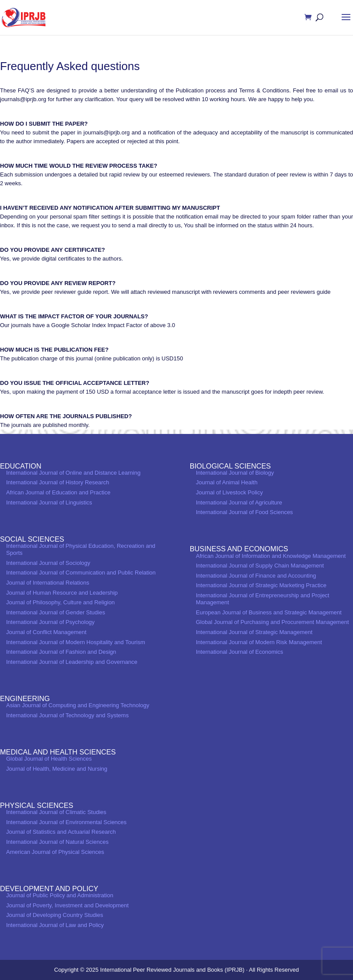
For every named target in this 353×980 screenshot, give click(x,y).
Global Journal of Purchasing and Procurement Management (273, 622)
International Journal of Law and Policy (55, 925)
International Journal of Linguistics (49, 502)
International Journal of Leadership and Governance (72, 662)
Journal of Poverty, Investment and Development (67, 905)
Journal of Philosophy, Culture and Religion (60, 602)
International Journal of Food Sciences (245, 512)
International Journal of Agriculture (239, 502)
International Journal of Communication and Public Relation (81, 573)
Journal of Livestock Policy (229, 492)
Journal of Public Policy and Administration (60, 895)
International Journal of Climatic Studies (56, 812)
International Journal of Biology (235, 473)
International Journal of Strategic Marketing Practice (261, 585)
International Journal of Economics (239, 652)
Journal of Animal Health (227, 482)
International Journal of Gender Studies (56, 612)
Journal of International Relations (48, 583)
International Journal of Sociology (48, 563)
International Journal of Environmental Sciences (66, 822)
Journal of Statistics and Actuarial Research (61, 832)
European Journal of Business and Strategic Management (269, 612)
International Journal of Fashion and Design (61, 652)
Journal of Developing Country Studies (55, 915)
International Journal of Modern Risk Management (259, 642)
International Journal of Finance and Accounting (256, 576)
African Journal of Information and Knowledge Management (271, 556)
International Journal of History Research (58, 482)
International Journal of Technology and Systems (67, 715)
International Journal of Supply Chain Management (260, 566)
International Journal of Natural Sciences (57, 842)
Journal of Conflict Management (46, 632)
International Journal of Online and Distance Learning (73, 473)
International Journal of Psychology (50, 622)
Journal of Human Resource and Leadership (62, 593)
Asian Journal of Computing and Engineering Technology (78, 705)
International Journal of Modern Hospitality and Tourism (76, 642)
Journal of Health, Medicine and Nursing (57, 769)
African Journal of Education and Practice (58, 492)
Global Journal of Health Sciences (49, 759)
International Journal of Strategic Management (254, 632)
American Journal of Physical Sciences (55, 852)
